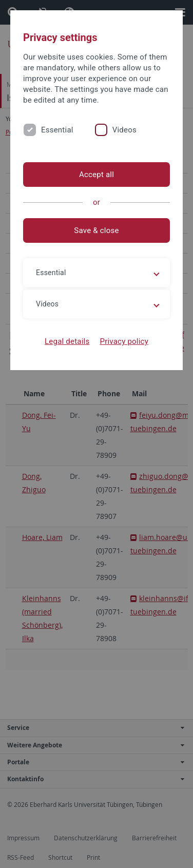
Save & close (96, 230)
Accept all (96, 175)
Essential (57, 130)
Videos (124, 130)
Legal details (67, 341)
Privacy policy (124, 341)
